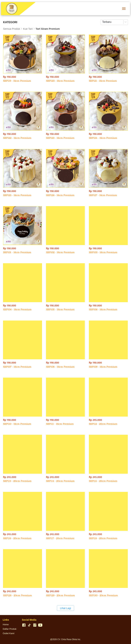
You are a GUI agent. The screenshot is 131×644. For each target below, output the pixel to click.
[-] (24, 625)
